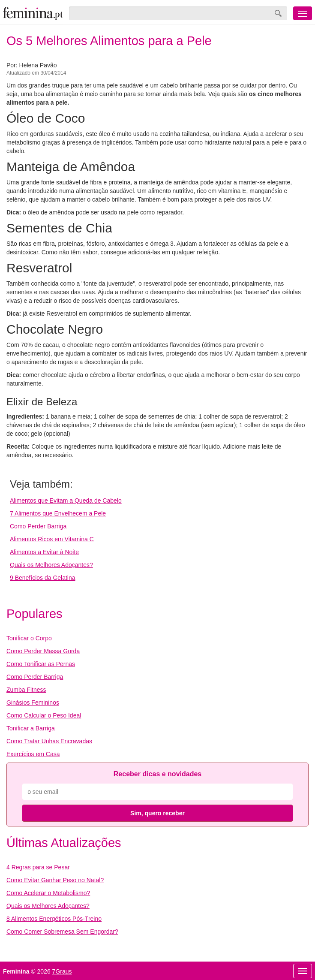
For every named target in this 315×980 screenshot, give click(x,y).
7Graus (62, 971)
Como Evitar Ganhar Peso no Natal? (55, 880)
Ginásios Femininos (33, 703)
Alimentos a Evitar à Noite (44, 552)
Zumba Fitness (26, 690)
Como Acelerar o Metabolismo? (48, 893)
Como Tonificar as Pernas (41, 664)
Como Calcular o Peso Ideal (44, 715)
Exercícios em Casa (33, 754)
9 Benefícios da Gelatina (43, 578)
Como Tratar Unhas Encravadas (49, 741)
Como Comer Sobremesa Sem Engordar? (62, 932)
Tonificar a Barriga (31, 728)
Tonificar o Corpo (29, 638)
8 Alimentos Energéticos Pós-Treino (54, 919)
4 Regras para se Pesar (38, 867)
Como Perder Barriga (38, 526)
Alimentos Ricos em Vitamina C (52, 539)
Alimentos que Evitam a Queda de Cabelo (66, 501)
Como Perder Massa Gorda (43, 651)
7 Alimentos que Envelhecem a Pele (58, 513)
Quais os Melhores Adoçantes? (51, 565)
